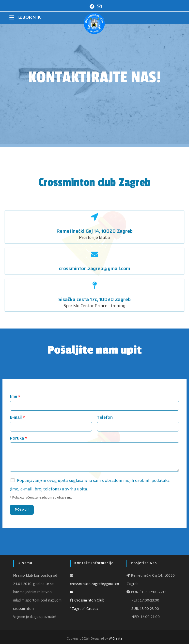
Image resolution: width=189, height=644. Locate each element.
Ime (15, 397)
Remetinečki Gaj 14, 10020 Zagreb (94, 231)
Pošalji (22, 510)
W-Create (116, 639)
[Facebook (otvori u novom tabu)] (91, 7)
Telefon (105, 418)
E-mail (17, 418)
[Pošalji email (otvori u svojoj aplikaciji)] (98, 7)
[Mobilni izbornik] (25, 18)
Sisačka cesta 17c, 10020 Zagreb (94, 299)
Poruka (18, 439)
